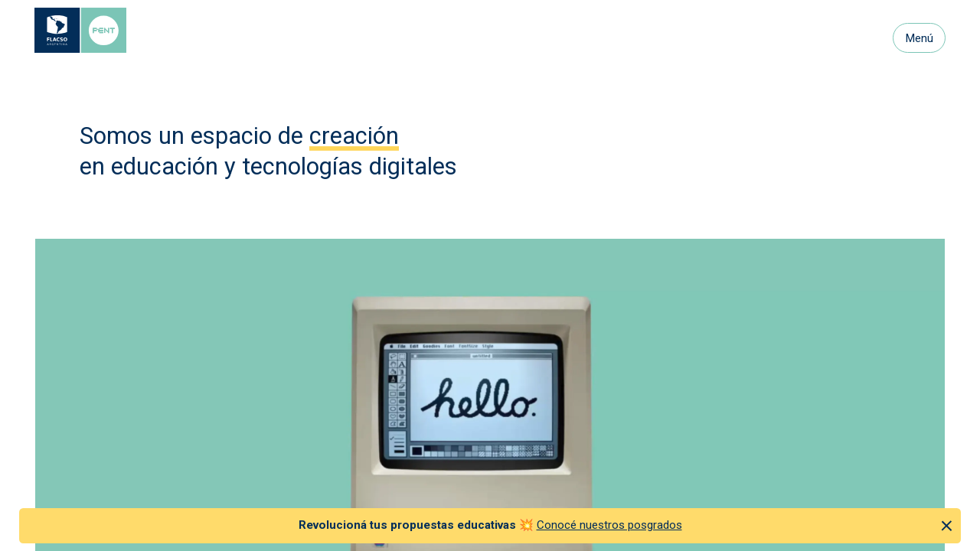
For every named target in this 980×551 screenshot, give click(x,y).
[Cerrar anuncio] (947, 525)
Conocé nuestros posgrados (609, 525)
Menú (919, 38)
